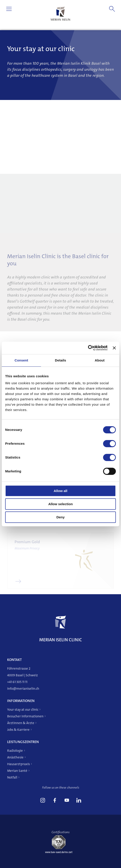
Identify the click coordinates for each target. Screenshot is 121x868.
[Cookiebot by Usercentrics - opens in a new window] (88, 348)
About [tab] (100, 360)
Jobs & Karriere (18, 730)
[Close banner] (114, 348)
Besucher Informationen (25, 716)
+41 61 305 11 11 (17, 682)
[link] (43, 801)
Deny (61, 517)
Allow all (61, 491)
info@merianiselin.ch (23, 689)
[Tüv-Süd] (60, 852)
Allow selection (60, 504)
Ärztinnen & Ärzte (21, 723)
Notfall (12, 777)
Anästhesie (15, 757)
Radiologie (15, 751)
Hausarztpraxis (18, 764)
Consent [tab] (21, 360)
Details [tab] (60, 360)
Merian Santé (17, 771)
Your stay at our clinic (23, 710)
